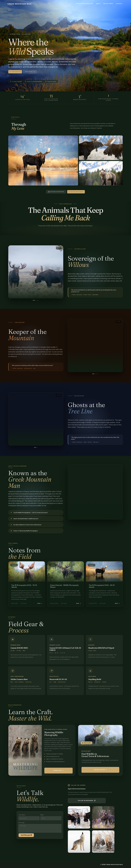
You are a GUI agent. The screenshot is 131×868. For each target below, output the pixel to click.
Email (42, 815)
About (98, 4)
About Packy (30, 72)
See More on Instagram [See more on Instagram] (56, 192)
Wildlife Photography (84, 4)
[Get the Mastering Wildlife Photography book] (58, 771)
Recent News (108, 4)
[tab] (34, 300)
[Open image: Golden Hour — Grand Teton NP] (101, 173)
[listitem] (79, 817)
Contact (119, 4)
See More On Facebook (76, 192)
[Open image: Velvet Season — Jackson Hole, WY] (101, 148)
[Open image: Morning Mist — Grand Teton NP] (43, 160)
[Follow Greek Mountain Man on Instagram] (87, 801)
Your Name (22, 815)
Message (22, 823)
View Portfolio (15, 72)
